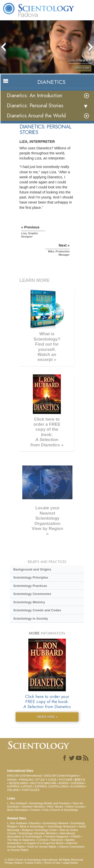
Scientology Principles (31, 577)
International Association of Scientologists (41, 835)
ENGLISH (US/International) (25, 776)
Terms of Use (52, 863)
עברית (40, 779)
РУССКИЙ (65, 780)
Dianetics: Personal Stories (35, 106)
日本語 (52, 780)
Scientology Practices (30, 586)
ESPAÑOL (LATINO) (20, 786)
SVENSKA (77, 783)
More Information (18, 810)
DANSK (12, 780)
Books (59, 807)
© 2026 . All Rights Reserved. (44, 860)
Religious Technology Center (40, 830)
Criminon (43, 840)
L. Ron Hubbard (17, 803)
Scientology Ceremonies (32, 594)
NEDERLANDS (18, 783)
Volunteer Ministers (33, 807)
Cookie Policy (33, 863)
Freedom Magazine (57, 837)
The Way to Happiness (21, 840)
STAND (75, 837)
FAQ (50, 807)
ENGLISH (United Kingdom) (61, 776)
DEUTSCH (37, 783)
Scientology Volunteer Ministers (38, 833)
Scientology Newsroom (62, 826)
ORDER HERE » (47, 717)
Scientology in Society (31, 619)
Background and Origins (32, 569)
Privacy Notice (14, 863)
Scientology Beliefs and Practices (50, 803)
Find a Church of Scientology (60, 810)
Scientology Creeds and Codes (37, 610)
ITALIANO (13, 790)
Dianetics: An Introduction (34, 96)
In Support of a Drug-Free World (43, 843)
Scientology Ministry (29, 602)
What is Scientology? (32, 826)
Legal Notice (70, 863)
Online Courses (75, 807)
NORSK (64, 783)
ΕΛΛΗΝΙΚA (78, 786)
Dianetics (35, 823)
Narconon (57, 840)
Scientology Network (56, 823)
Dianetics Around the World (36, 116)
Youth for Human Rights (42, 847)
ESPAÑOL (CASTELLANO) (52, 786)
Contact (35, 810)
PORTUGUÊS (31, 790)
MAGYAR (50, 783)
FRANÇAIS (26, 780)
